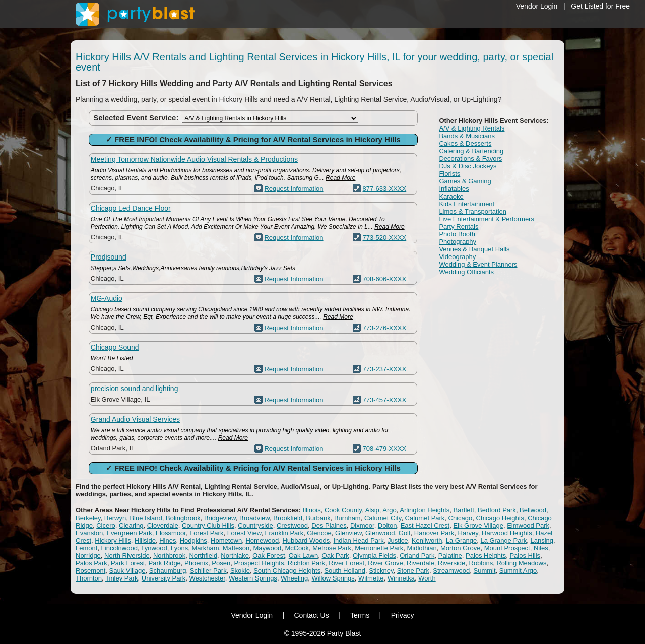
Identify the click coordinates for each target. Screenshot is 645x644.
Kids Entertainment (467, 204)
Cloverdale (163, 525)
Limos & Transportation (473, 211)
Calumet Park (425, 518)
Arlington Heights (425, 510)
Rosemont (90, 571)
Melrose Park (332, 548)
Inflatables (454, 189)
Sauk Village (127, 571)
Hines (168, 540)
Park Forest (128, 563)
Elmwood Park (528, 525)
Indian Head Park (358, 540)
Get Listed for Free (600, 6)
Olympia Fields (374, 556)
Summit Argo (518, 571)
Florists (449, 174)
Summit (485, 571)
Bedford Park (497, 510)
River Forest (346, 563)
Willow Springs (333, 578)
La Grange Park (503, 540)
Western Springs (253, 578)
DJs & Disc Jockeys (468, 166)
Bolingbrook (183, 518)
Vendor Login (537, 6)
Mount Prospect (507, 548)
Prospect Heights (259, 563)
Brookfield (288, 518)
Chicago (461, 518)
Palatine (450, 556)
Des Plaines (329, 525)
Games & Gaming (465, 181)
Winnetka (401, 578)
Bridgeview (220, 518)
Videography (457, 257)
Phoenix (196, 563)
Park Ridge (165, 563)
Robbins (481, 563)
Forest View (244, 533)
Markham (205, 548)
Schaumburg (168, 571)
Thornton (89, 578)
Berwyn (115, 518)
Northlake (235, 556)
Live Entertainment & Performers (487, 219)
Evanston (89, 533)
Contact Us (311, 615)
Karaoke (451, 196)
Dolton (388, 525)
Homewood (262, 540)
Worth (427, 578)
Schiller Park (208, 571)
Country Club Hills (208, 525)
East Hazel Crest (425, 525)
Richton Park (306, 563)
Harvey (468, 533)
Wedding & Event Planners (478, 264)
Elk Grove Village (478, 525)
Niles (541, 548)
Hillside (145, 540)
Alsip (372, 510)
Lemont (86, 548)
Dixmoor (362, 525)
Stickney (381, 571)
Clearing (131, 525)
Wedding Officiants (466, 272)
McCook (297, 548)
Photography (458, 242)
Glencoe (319, 533)
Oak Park (336, 556)
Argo (389, 510)
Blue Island (146, 518)
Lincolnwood (119, 548)
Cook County (343, 510)
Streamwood (451, 571)
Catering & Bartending (471, 151)
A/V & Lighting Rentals (472, 128)
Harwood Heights (507, 533)
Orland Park (417, 556)
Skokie (240, 571)
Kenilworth (427, 540)
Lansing (542, 540)
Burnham (347, 518)
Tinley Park (122, 578)
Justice (398, 540)
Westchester (207, 578)
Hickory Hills (113, 540)
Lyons (179, 548)
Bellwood (533, 510)
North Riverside (127, 556)
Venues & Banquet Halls (474, 249)
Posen (221, 563)
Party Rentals (459, 227)
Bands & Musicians (467, 136)
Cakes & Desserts (465, 143)
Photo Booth (457, 234)
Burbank (318, 518)
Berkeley (88, 518)
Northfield (203, 556)
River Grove (385, 563)
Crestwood (292, 525)
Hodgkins (193, 540)
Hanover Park (434, 533)
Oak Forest (269, 556)
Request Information (294, 189)
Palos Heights (486, 556)
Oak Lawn (304, 556)
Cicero (106, 525)
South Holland (345, 571)
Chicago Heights (500, 518)
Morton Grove (460, 548)
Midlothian (422, 548)
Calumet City (383, 518)
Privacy (403, 615)
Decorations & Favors (470, 158)
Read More (340, 178)
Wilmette (371, 578)
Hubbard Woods (306, 540)
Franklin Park (284, 533)
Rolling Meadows (521, 563)
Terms (360, 615)
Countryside (255, 525)
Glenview (348, 533)
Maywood (268, 548)
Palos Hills (525, 556)
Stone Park (413, 571)
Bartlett (464, 510)
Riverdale (421, 563)
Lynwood (154, 548)
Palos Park (91, 563)
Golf (405, 533)
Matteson (236, 548)
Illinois (312, 510)
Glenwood (380, 533)
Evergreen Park (129, 533)
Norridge (88, 556)
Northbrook (169, 556)
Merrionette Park (379, 548)
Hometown (226, 540)
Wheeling (294, 578)
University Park (164, 578)
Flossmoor (171, 533)
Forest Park (206, 533)
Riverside (451, 563)
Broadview (254, 518)
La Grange (461, 540)
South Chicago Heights (287, 571)
